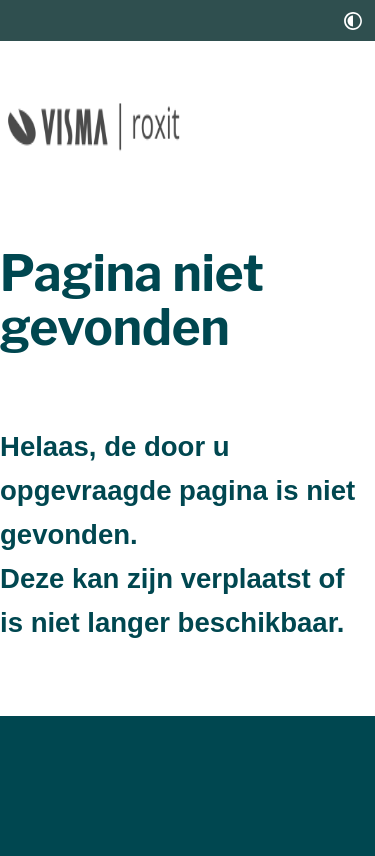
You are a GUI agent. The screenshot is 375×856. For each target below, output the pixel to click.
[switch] (353, 20)
